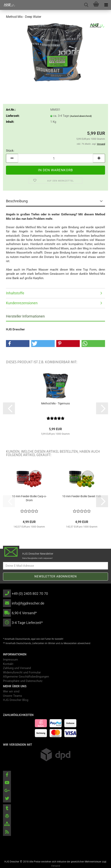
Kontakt (8, 664)
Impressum (10, 660)
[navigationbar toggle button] (106, 5)
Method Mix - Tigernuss (55, 403)
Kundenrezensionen (22, 303)
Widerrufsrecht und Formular (22, 672)
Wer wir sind (11, 691)
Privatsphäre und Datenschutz (23, 681)
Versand (56, 866)
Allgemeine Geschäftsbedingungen (26, 677)
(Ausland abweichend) (81, 116)
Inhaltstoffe (15, 293)
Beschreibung (17, 201)
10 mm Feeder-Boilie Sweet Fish (82, 496)
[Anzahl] (55, 158)
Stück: (10, 151)
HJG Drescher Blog (16, 700)
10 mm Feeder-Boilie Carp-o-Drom (29, 498)
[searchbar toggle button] (86, 5)
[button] (12, 158)
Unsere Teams (13, 696)
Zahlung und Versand (17, 668)
